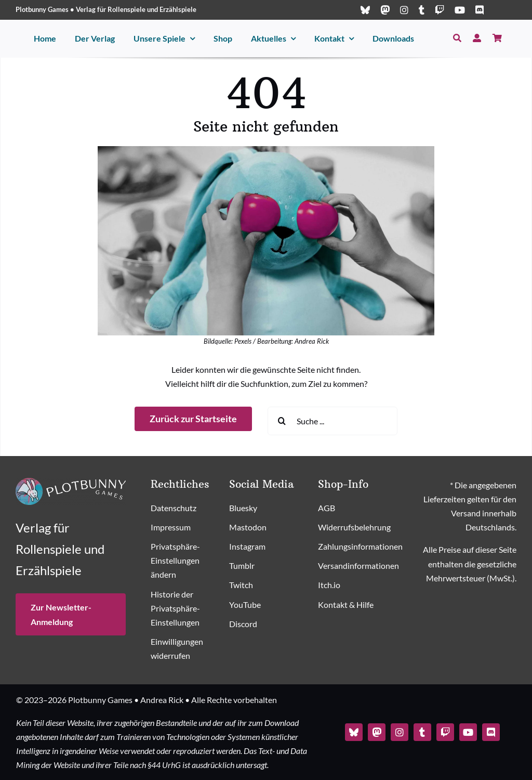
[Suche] (457, 38)
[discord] (480, 10)
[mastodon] (385, 10)
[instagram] (404, 10)
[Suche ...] (332, 421)
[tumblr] (422, 10)
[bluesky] (365, 10)
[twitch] (440, 10)
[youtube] (460, 10)
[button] (185, 561)
